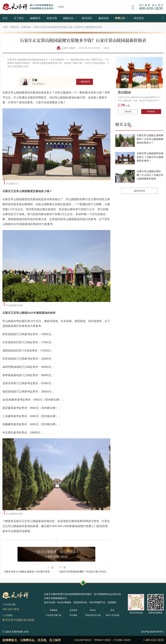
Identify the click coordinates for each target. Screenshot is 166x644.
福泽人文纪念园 (113, 615)
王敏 (35, 80)
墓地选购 (104, 18)
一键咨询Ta (85, 82)
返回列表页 (139, 191)
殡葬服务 (35, 18)
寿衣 (113, 610)
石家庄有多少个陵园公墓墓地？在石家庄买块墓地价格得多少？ (29, 572)
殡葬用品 (68, 18)
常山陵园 (124, 92)
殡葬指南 (26, 27)
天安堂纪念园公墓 (54, 615)
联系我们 (139, 18)
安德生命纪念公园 (93, 615)
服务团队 (87, 18)
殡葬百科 (120, 18)
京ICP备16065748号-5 (152, 632)
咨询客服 (151, 112)
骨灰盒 (93, 610)
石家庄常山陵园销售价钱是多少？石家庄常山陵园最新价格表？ (150, 157)
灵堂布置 (52, 18)
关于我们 (19, 18)
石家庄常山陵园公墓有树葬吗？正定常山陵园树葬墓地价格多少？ (150, 139)
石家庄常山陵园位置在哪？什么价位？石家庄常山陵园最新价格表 (150, 175)
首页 (5, 18)
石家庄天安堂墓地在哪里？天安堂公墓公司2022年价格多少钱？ (84, 572)
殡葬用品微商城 (155, 613)
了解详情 (128, 112)
